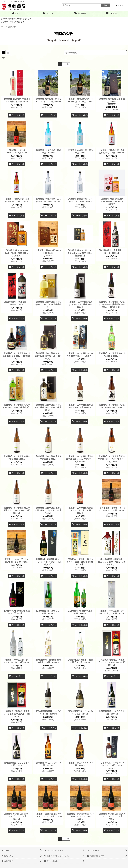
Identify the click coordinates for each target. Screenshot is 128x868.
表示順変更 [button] (71, 53)
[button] (80, 13)
